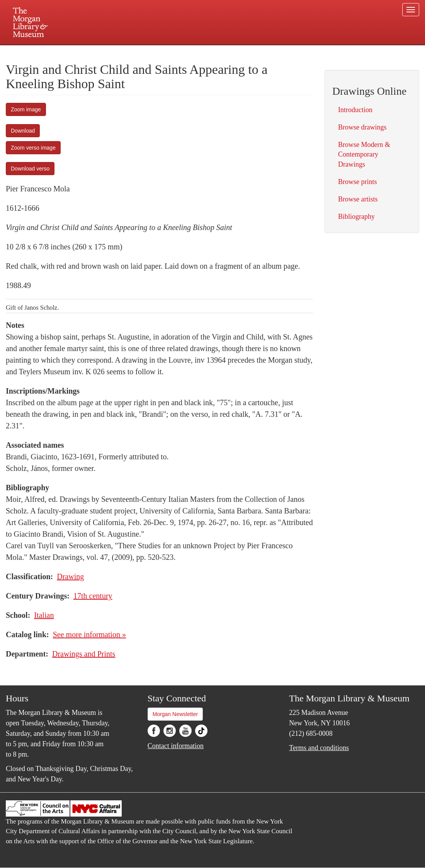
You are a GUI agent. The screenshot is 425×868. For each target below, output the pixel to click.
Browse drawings (362, 127)
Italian (44, 615)
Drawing (70, 576)
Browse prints (358, 182)
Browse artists (358, 199)
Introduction (355, 110)
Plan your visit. (121, 52)
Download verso (30, 169)
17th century (93, 596)
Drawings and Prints (84, 654)
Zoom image (26, 109)
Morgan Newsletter (175, 714)
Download (23, 131)
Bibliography (356, 217)
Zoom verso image (33, 148)
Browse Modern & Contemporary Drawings (364, 154)
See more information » (89, 634)
